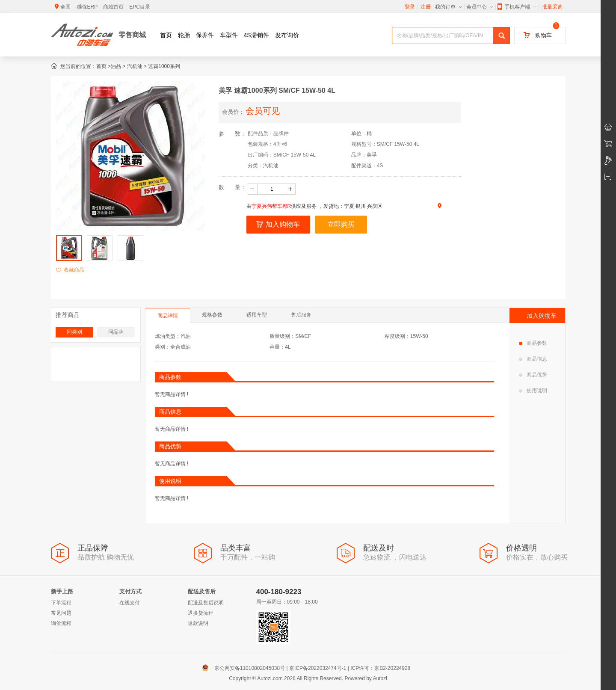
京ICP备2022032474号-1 (318, 668)
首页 (166, 35)
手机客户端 (517, 7)
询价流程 (61, 623)
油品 (116, 66)
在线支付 (130, 603)
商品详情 (168, 316)
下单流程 (61, 603)
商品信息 (533, 359)
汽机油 (135, 66)
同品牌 (116, 332)
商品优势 (533, 375)
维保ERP (87, 7)
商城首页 (113, 7)
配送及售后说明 (206, 603)
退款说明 (198, 623)
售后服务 (301, 315)
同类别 (74, 332)
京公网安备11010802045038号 (245, 668)
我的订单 (449, 7)
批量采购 (552, 7)
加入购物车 (278, 224)
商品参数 (533, 343)
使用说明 (533, 391)
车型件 (229, 35)
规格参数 (212, 315)
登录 (410, 7)
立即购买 (341, 224)
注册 (426, 7)
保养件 (205, 35)
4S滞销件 (256, 35)
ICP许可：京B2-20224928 (380, 668)
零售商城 (132, 35)
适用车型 (257, 315)
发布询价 (287, 35)
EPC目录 (140, 7)
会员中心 (480, 7)
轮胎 (184, 35)
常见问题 (61, 613)
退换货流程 (201, 613)
